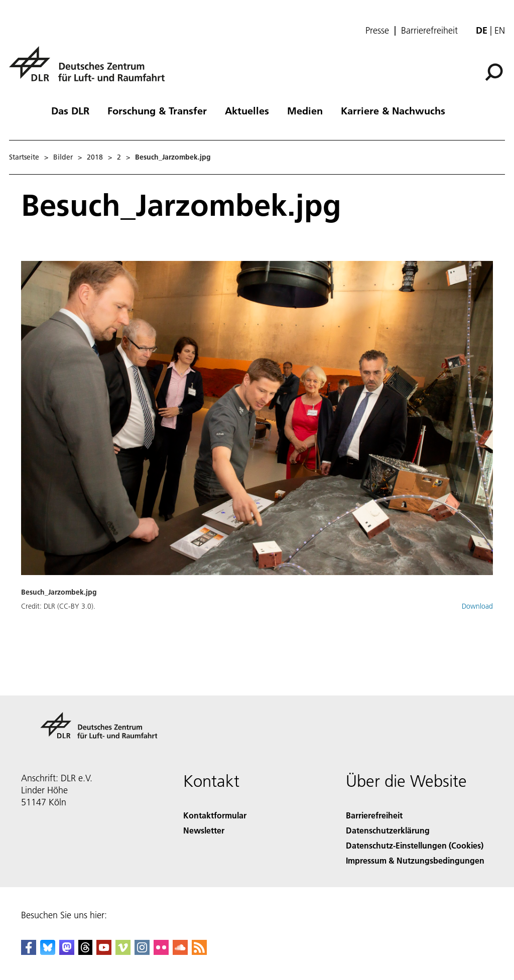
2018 (95, 157)
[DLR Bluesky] (48, 952)
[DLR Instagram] (142, 952)
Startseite (24, 157)
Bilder (63, 157)
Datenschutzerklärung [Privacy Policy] (388, 830)
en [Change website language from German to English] (500, 30)
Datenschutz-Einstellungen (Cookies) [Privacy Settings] (415, 845)
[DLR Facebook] (29, 952)
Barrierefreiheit (429, 31)
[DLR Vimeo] (123, 952)
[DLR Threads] (85, 952)
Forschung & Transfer (157, 110)
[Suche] (494, 72)
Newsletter (204, 830)
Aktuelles (247, 110)
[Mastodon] (67, 952)
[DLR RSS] (199, 952)
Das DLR (70, 110)
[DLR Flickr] (161, 952)
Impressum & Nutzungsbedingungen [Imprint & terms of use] (415, 860)
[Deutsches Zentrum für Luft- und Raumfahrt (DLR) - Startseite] (91, 69)
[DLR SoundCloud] (180, 952)
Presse (377, 31)
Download (477, 606)
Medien (305, 110)
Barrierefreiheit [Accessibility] (374, 815)
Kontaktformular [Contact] (215, 815)
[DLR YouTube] (104, 952)
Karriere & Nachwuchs (393, 110)
